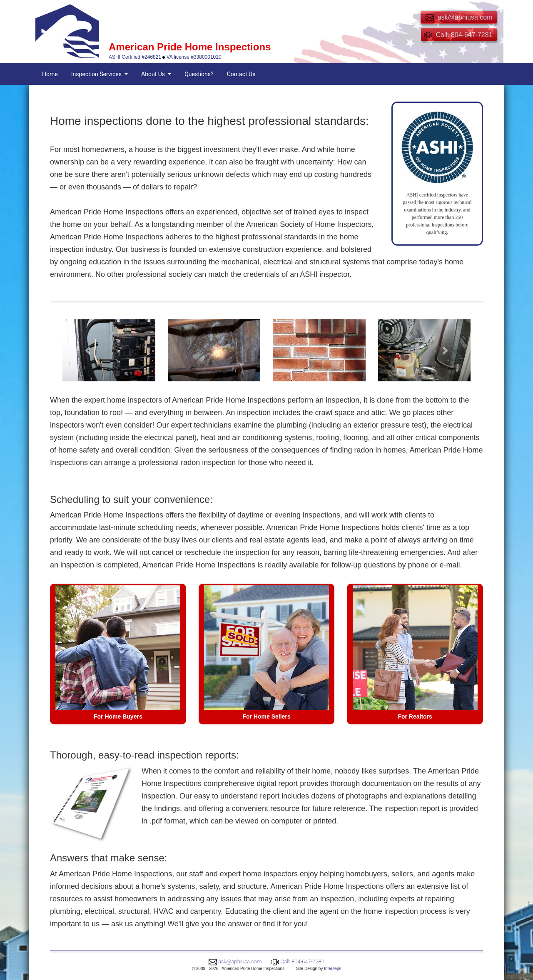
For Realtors (415, 716)
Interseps (333, 969)
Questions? (199, 74)
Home (50, 74)
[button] (88, 350)
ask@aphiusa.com (240, 961)
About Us (154, 74)
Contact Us (241, 74)
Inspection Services (97, 74)
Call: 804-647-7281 (303, 961)
